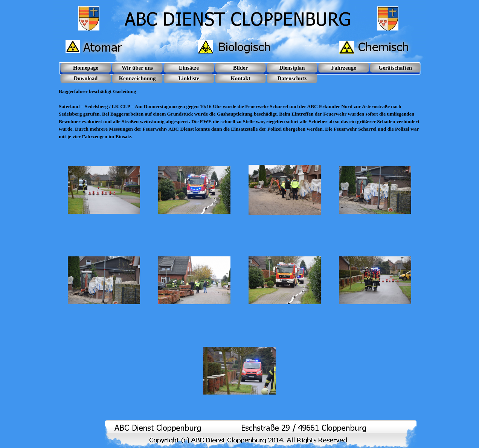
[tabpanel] (239, 110)
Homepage (86, 68)
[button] (104, 190)
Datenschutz (292, 78)
